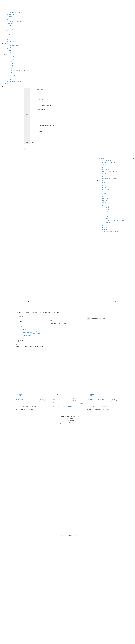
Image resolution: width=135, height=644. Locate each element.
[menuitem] (69, 87)
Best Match (54, 321)
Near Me (23, 319)
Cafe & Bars (11, 14)
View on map (116, 301)
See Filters (20, 316)
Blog (5, 7)
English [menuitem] (62, 536)
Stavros (13, 72)
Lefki (12, 67)
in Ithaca (10, 16)
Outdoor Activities (13, 20)
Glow (53, 399)
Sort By (23, 330)
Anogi (13, 60)
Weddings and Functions (15, 29)
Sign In (2, 5)
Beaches (10, 51)
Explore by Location (13, 56)
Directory (6, 9)
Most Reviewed (27, 332)
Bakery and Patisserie (14, 13)
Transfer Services (12, 27)
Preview (22, 396)
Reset (18, 344)
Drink (9, 34)
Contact (6, 83)
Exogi (13, 61)
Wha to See (7, 43)
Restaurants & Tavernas (14, 22)
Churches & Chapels (13, 45)
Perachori (14, 69)
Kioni (12, 65)
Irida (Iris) (19, 399)
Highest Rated (27, 336)
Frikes (13, 63)
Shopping (10, 25)
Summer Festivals (13, 42)
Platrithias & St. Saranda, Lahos (20, 70)
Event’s (9, 38)
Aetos (13, 58)
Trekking (10, 36)
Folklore (10, 78)
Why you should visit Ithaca (16, 81)
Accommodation (12, 11)
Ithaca (6, 54)
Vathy (13, 74)
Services (10, 23)
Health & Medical (12, 18)
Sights (9, 52)
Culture (9, 80)
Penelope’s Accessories (95, 399)
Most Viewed (27, 334)
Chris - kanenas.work (74, 423)
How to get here (12, 76)
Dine (9, 32)
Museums (10, 49)
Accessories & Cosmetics (30, 406)
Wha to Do (7, 31)
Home (21, 300)
